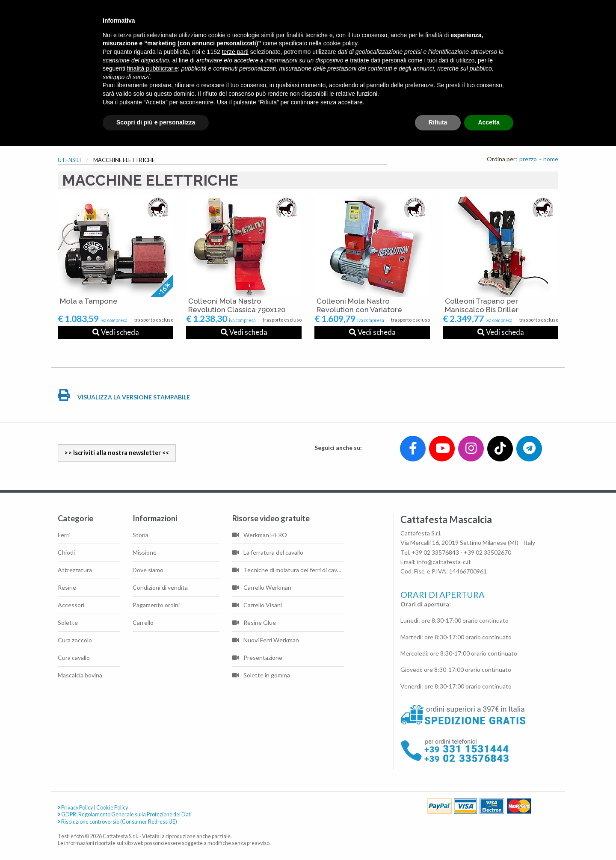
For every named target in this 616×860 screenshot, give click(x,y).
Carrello (143, 622)
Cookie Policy (112, 808)
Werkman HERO (260, 535)
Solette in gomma (261, 675)
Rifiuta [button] (438, 122)
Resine (67, 587)
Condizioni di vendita (160, 587)
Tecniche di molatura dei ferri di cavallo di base (288, 570)
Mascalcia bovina (80, 675)
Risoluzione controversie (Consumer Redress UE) (117, 822)
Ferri (64, 535)
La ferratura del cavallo (268, 552)
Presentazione (257, 658)
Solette (68, 622)
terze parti (235, 52)
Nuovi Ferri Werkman (266, 640)
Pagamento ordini (156, 605)
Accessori (71, 605)
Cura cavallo (74, 658)
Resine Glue (254, 622)
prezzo (528, 159)
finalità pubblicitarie (153, 68)
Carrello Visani (257, 605)
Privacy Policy (75, 808)
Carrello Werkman (262, 587)
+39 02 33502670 (487, 552)
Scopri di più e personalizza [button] (156, 122)
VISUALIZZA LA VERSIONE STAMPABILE (124, 397)
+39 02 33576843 (435, 552)
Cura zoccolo (75, 640)
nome (551, 159)
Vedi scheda (116, 332)
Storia (141, 535)
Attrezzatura (75, 570)
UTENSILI (69, 160)
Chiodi (66, 552)
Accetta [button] (489, 122)
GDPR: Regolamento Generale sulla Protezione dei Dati (125, 814)
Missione (145, 552)
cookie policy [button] (340, 43)
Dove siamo (148, 570)
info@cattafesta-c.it (444, 562)
